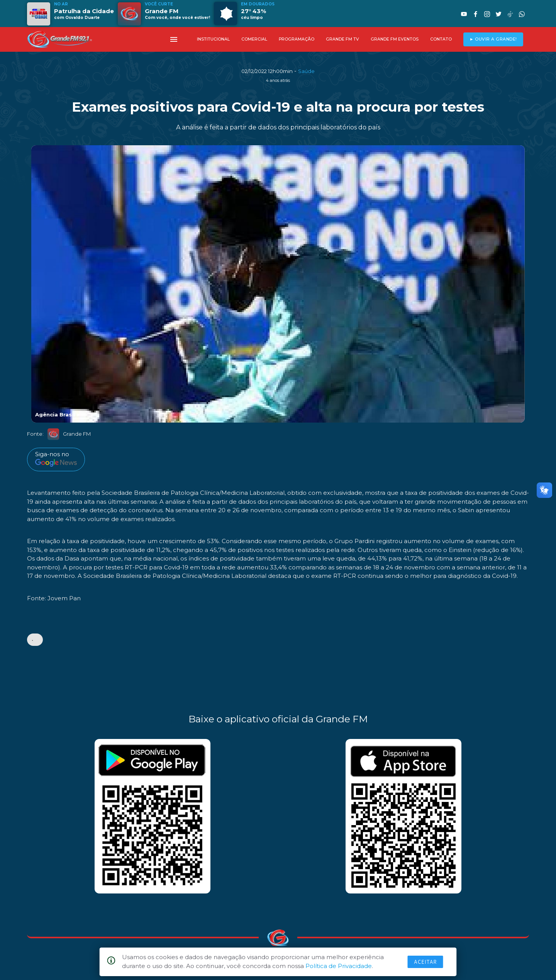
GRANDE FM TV (342, 39)
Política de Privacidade (339, 966)
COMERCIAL (254, 39)
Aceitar (425, 962)
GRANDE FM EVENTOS (395, 39)
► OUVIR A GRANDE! (493, 39)
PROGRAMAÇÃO (297, 39)
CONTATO (441, 39)
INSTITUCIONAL (213, 39)
